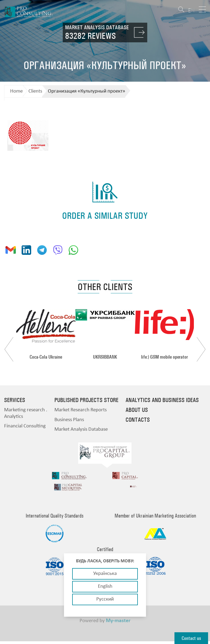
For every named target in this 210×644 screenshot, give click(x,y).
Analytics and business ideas (162, 400)
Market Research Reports (81, 410)
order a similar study (105, 216)
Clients (35, 91)
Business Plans (69, 420)
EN (191, 10)
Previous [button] (9, 349)
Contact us (191, 638)
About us (137, 410)
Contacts (138, 420)
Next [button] (201, 349)
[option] (46, 334)
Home (16, 91)
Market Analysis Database (81, 429)
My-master (118, 623)
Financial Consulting (25, 426)
